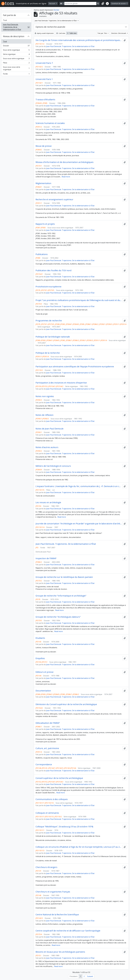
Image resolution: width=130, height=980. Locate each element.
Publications (42, 254)
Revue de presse (44, 146)
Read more (66, 177)
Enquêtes (40, 658)
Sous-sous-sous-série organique (16, 68)
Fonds (16, 74)
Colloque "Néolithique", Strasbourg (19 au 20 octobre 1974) (64, 827)
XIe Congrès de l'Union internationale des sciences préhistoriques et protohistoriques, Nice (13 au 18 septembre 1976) (79, 40)
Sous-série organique (16, 50)
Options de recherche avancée (50, 27)
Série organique (16, 55)
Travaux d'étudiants (45, 100)
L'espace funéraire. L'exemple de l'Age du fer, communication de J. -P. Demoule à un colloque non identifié (79, 486)
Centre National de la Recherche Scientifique (57, 915)
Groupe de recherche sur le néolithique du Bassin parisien (64, 577)
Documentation (43, 691)
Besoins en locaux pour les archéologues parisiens (60, 952)
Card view (61, 33)
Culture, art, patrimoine (47, 748)
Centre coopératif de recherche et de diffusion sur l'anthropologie (68, 931)
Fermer (56, 10)
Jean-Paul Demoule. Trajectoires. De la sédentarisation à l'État (16, 27)
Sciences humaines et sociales (50, 123)
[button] (103, 4)
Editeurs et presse (45, 672)
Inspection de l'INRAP (46, 558)
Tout (5, 20)
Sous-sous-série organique (16, 59)
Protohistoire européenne (48, 287)
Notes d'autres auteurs (47, 447)
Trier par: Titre (102, 33)
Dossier (16, 46)
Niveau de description (14, 36)
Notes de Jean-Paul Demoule (50, 429)
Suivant (90, 976)
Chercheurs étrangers (46, 867)
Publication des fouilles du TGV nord (53, 270)
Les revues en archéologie (48, 502)
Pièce (16, 63)
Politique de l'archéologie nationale (53, 337)
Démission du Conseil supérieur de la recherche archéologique (66, 704)
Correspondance (44, 764)
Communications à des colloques (52, 799)
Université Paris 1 (44, 79)
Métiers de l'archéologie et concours (53, 466)
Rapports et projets (45, 224)
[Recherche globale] (80, 3)
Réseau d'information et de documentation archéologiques (65, 162)
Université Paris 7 (44, 63)
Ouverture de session (119, 3)
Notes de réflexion (45, 415)
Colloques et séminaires (47, 813)
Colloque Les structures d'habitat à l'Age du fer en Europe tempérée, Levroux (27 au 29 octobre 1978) (79, 847)
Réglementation (43, 183)
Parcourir (52, 3)
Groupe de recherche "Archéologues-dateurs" (58, 617)
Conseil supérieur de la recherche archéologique (59, 778)
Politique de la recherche (48, 353)
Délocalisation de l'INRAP (48, 723)
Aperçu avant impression (44, 33)
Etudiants (40, 638)
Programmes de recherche (49, 321)
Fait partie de (9, 15)
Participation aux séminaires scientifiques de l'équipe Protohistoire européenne (75, 367)
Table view (72, 33)
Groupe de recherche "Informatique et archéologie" (61, 596)
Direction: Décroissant (119, 33)
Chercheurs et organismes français (53, 892)
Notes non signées (45, 396)
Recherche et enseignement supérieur (54, 199)
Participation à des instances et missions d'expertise (61, 383)
